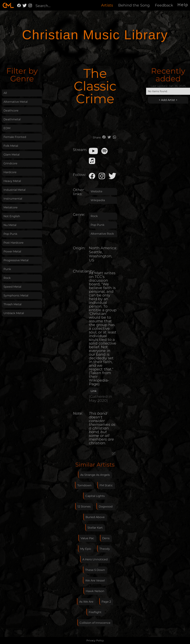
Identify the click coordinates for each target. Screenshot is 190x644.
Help (183, 5)
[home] (8, 5)
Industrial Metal (14, 190)
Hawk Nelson (95, 591)
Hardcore (10, 172)
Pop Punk (10, 234)
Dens (106, 538)
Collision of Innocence (95, 623)
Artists (107, 5)
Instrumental (13, 199)
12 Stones (84, 507)
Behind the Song (134, 5)
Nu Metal (10, 225)
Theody (105, 549)
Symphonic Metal (16, 295)
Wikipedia (98, 200)
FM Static (106, 485)
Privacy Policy (95, 640)
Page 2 (106, 602)
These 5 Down (95, 570)
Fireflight (95, 612)
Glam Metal (12, 155)
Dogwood (106, 507)
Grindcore (10, 163)
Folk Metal (11, 146)
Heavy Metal (12, 181)
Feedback (164, 5)
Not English (12, 216)
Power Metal (12, 251)
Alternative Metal (16, 102)
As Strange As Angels (95, 475)
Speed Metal (12, 287)
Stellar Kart (95, 528)
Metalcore (11, 207)
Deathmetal (12, 119)
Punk (7, 269)
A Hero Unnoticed (95, 559)
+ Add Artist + (168, 100)
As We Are (86, 602)
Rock (7, 278)
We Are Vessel (95, 580)
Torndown (84, 485)
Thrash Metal (12, 304)
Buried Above (95, 517)
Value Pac (87, 538)
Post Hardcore (14, 243)
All (5, 93)
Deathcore (11, 111)
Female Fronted (15, 137)
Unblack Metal (14, 313)
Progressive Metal (16, 260)
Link (94, 391)
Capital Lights (95, 496)
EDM (7, 128)
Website (96, 191)
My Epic (86, 549)
